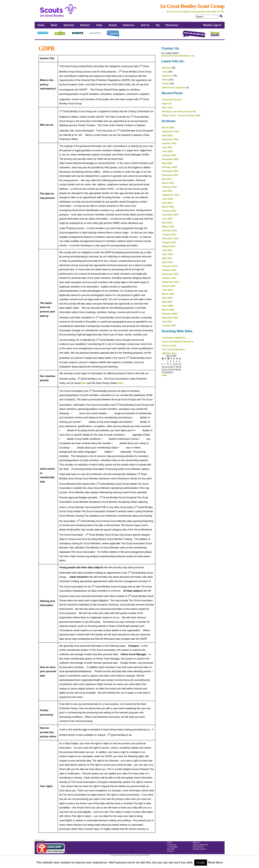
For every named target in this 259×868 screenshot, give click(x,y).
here (84, 383)
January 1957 (169, 325)
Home (41, 25)
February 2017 (170, 187)
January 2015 (169, 211)
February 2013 (170, 266)
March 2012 (168, 294)
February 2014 (170, 230)
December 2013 (170, 238)
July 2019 (167, 147)
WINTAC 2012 (169, 353)
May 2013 (167, 258)
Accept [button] (201, 863)
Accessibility (172, 847)
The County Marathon (174, 349)
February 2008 (170, 314)
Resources (172, 25)
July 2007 (167, 322)
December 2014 (170, 215)
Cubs (99, 25)
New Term (167, 108)
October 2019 (169, 143)
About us (197, 842)
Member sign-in (212, 25)
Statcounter (40, 840)
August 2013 (169, 246)
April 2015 (167, 203)
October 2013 (169, 242)
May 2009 (167, 302)
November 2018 (170, 159)
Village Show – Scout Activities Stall (181, 115)
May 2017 (167, 179)
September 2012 (171, 282)
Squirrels (69, 25)
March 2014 (168, 227)
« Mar (164, 375)
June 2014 (168, 219)
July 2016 (167, 191)
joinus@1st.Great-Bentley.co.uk (178, 56)
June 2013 (168, 254)
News (54, 25)
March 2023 (168, 128)
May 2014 (167, 223)
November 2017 (170, 175)
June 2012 (168, 290)
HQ (157, 25)
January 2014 (169, 234)
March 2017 (168, 183)
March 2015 (168, 207)
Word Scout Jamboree (174, 88)
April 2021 (167, 135)
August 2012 (169, 286)
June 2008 (168, 306)
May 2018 (167, 163)
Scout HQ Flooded (172, 100)
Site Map (171, 849)
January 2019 (169, 155)
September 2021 (171, 131)
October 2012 (169, 278)
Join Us (145, 25)
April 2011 (167, 298)
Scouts (113, 25)
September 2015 (171, 195)
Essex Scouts (169, 345)
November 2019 (170, 139)
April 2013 (167, 262)
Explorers (129, 25)
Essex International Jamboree (178, 342)
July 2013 (167, 250)
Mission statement (201, 845)
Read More (215, 862)
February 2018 (170, 167)
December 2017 (170, 171)
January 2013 (169, 270)
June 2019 (168, 151)
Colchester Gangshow (174, 338)
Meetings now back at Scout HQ (179, 111)
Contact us (172, 845)
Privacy (170, 851)
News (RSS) (198, 847)
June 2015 (168, 199)
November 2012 (170, 274)
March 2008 (168, 310)
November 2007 (170, 318)
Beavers (85, 25)
